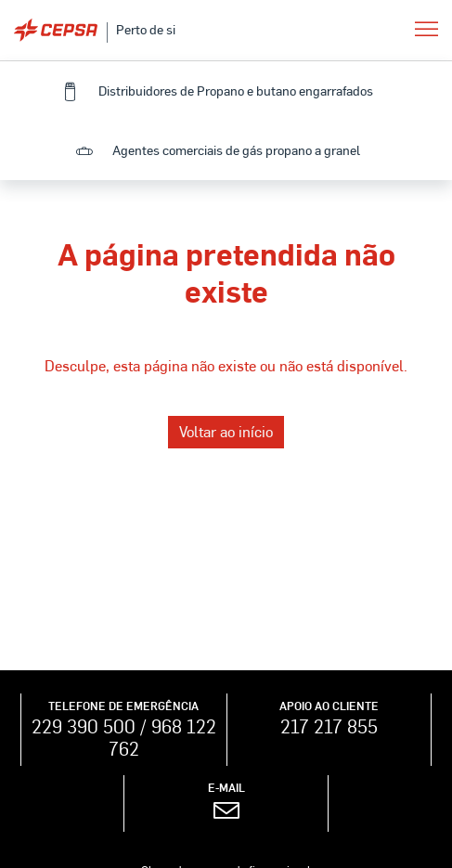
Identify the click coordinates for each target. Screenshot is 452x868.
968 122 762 (162, 737)
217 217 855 (329, 726)
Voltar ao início (226, 431)
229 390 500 (84, 726)
